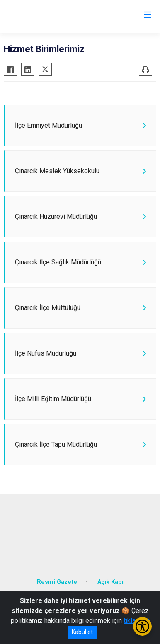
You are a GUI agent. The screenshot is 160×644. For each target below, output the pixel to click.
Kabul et (82, 632)
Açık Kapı (110, 582)
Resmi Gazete (57, 582)
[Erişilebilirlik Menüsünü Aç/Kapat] (142, 626)
